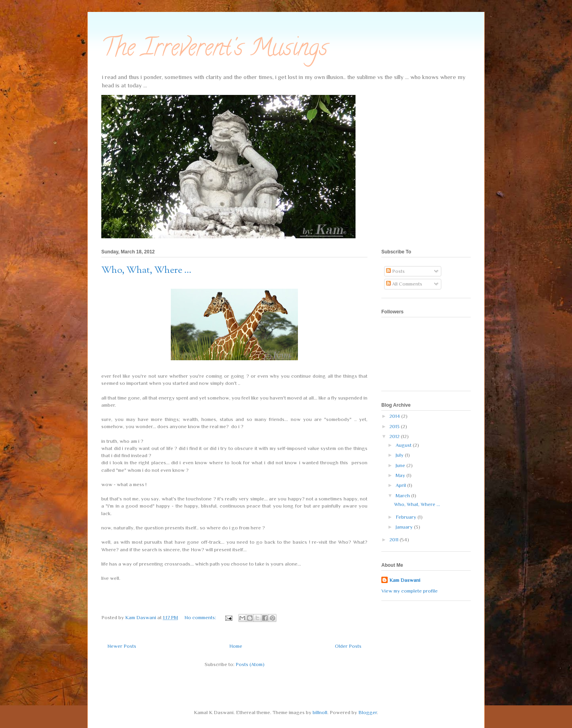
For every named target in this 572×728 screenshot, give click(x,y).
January (405, 527)
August (404, 445)
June (401, 465)
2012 (395, 436)
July (400, 455)
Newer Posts (122, 646)
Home (236, 646)
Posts (395, 271)
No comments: (201, 617)
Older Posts (348, 646)
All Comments (404, 284)
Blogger (368, 712)
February (407, 517)
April (401, 485)
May (401, 475)
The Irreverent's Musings (214, 50)
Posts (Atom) (250, 664)
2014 (395, 416)
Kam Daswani (405, 580)
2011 (394, 540)
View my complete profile (410, 591)
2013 (395, 426)
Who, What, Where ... (146, 270)
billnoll (320, 712)
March (403, 495)
